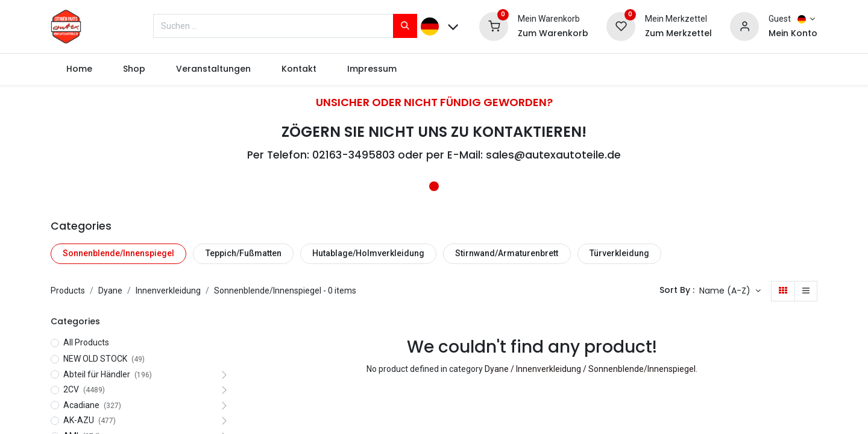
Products (68, 291)
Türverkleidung (619, 253)
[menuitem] (79, 69)
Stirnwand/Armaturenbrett (507, 253)
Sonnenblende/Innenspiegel (118, 253)
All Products (86, 342)
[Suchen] (405, 26)
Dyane (110, 291)
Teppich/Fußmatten (244, 253)
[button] (730, 291)
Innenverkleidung (168, 291)
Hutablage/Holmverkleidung (368, 253)
